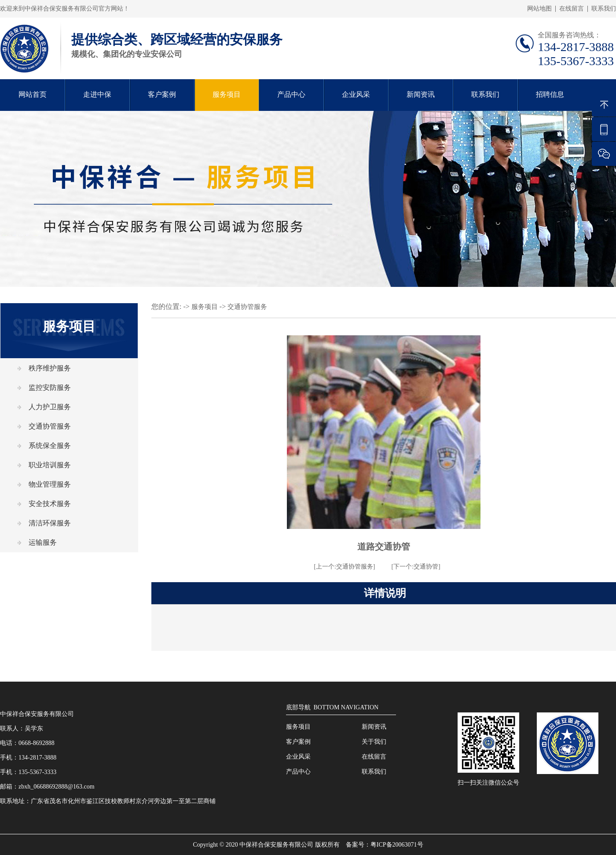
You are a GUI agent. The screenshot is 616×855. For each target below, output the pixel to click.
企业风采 (356, 94)
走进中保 (97, 94)
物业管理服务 (50, 484)
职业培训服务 (50, 465)
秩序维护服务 (50, 368)
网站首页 (33, 94)
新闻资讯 (421, 94)
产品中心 (291, 94)
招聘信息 (550, 94)
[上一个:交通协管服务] (344, 567)
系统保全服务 (50, 446)
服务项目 (227, 94)
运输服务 (43, 542)
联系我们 (604, 9)
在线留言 (572, 9)
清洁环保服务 (50, 523)
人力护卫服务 (50, 407)
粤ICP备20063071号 (397, 845)
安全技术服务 (50, 504)
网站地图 (539, 9)
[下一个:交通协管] (416, 567)
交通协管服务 (50, 426)
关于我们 (374, 742)
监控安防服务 (50, 387)
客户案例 (162, 94)
